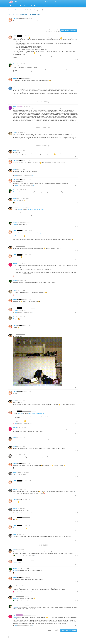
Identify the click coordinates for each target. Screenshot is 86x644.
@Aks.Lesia (33, 411)
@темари (15, 310)
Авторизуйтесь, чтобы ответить (69, 30)
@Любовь (33, 526)
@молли (15, 192)
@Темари (33, 308)
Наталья (15, 64)
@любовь (15, 528)
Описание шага (17, 23)
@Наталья (27, 596)
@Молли (28, 190)
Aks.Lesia (15, 263)
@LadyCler (27, 198)
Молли (15, 150)
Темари (15, 132)
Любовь (15, 489)
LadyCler (15, 19)
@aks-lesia (20, 413)
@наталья (16, 598)
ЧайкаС (15, 87)
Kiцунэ (15, 615)
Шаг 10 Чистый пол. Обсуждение (36, 209)
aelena (14, 455)
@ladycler (15, 200)
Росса (14, 107)
